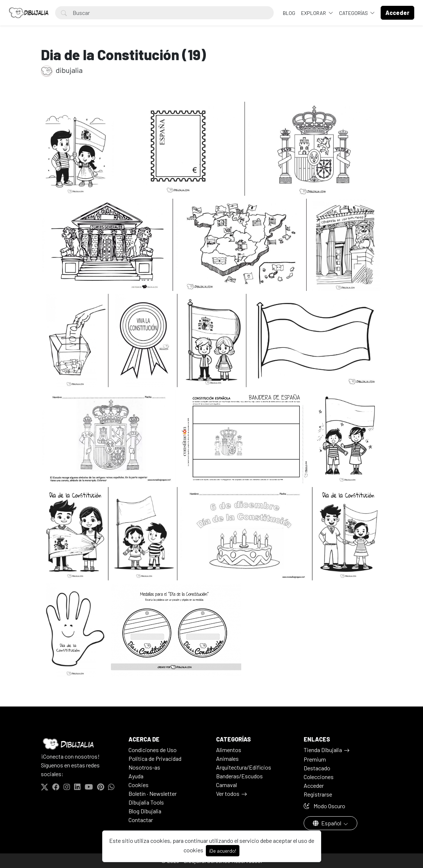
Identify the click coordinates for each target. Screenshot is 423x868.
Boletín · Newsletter (153, 793)
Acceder (314, 785)
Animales (227, 758)
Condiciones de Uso (153, 750)
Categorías (354, 13)
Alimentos (229, 750)
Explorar (314, 13)
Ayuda (136, 776)
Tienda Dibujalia (323, 750)
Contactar (141, 820)
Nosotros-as (144, 767)
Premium (315, 759)
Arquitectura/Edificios (244, 767)
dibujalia (62, 70)
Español (328, 823)
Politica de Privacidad (155, 758)
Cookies (139, 785)
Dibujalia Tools (146, 802)
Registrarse (318, 794)
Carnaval (226, 785)
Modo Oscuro (324, 806)
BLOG (289, 13)
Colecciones (319, 777)
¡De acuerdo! (223, 851)
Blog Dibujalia (145, 811)
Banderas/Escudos (239, 776)
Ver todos (228, 793)
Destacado (317, 768)
